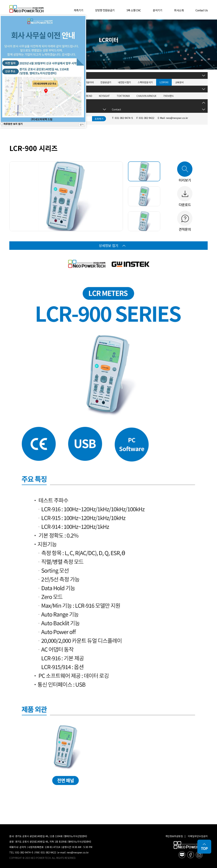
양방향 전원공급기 (105, 10)
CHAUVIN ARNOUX (146, 96)
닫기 (82, 124)
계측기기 (78, 10)
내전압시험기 (124, 82)
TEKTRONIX (123, 96)
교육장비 (179, 82)
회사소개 (179, 10)
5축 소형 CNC (134, 10)
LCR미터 (164, 82)
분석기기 (157, 10)
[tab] (144, 171)
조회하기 (99, 119)
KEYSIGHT (104, 96)
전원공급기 (106, 82)
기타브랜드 (169, 96)
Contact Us (202, 10)
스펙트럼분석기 (145, 82)
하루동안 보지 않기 (12, 124)
